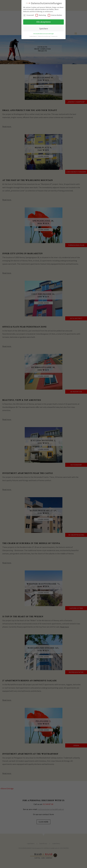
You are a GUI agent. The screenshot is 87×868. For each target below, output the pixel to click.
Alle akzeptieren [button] (43, 21)
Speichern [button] (44, 27)
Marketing (41, 14)
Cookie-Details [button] (33, 35)
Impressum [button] (54, 35)
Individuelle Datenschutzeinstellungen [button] (43, 32)
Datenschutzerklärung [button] (44, 35)
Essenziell (28, 14)
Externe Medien (55, 14)
